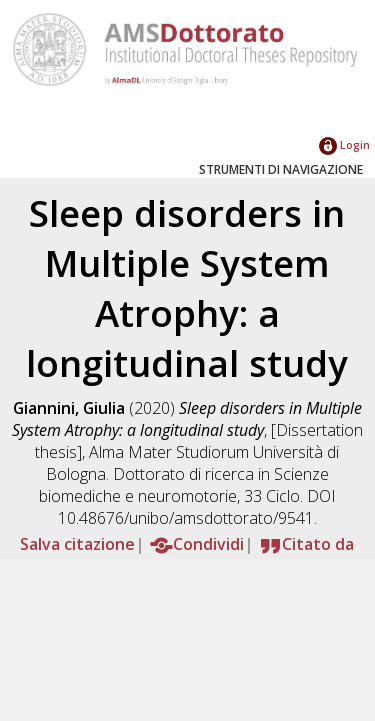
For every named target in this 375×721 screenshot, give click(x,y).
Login (344, 144)
